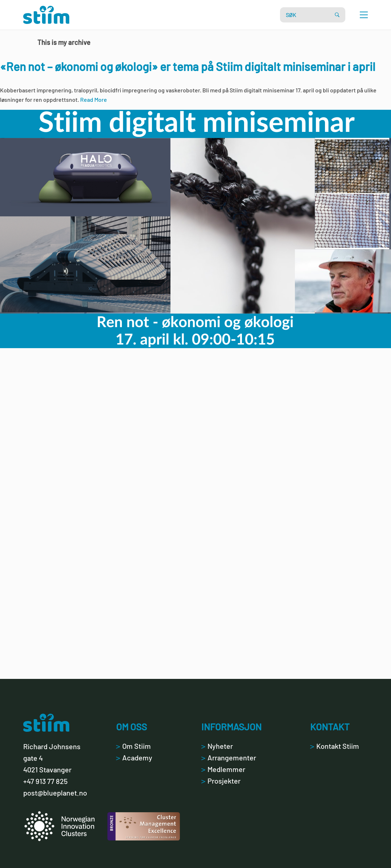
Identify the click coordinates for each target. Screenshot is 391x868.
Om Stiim (133, 746)
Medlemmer (223, 769)
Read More (94, 99)
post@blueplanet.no (55, 793)
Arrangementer (229, 758)
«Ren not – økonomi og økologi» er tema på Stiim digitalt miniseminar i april (188, 66)
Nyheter (217, 746)
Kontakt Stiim (335, 746)
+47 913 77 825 (45, 781)
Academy (134, 758)
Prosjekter (221, 781)
